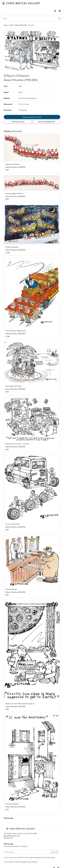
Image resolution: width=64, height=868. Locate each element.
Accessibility (23, 862)
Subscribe (54, 852)
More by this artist (18, 122)
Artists (12, 25)
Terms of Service (47, 857)
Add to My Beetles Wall (46, 122)
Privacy (29, 862)
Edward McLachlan (21, 25)
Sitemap (35, 862)
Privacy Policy (36, 857)
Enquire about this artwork (32, 117)
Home (6, 25)
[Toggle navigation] (60, 11)
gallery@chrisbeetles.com (12, 836)
